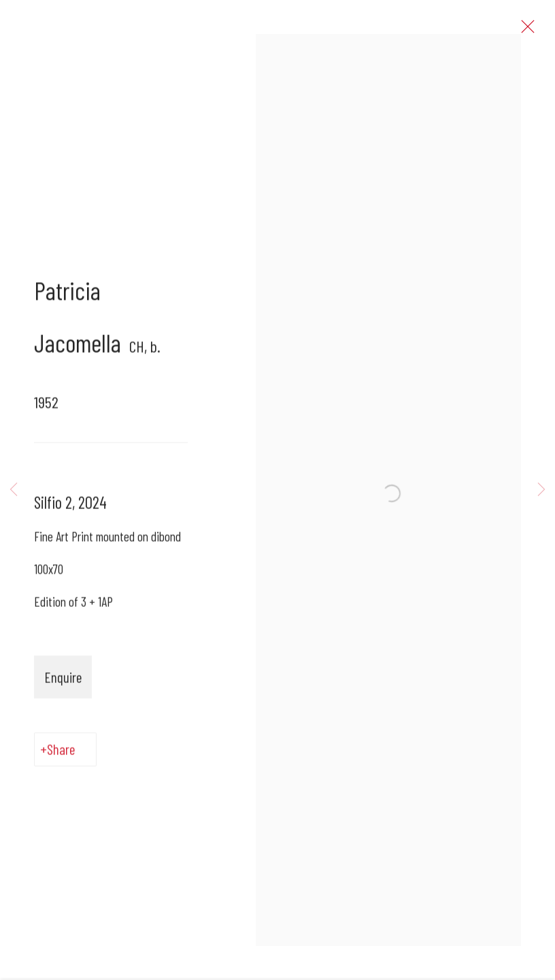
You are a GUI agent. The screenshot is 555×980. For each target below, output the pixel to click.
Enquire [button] (63, 681)
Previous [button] (14, 490)
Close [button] (526, 31)
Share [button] (61, 753)
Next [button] (541, 490)
